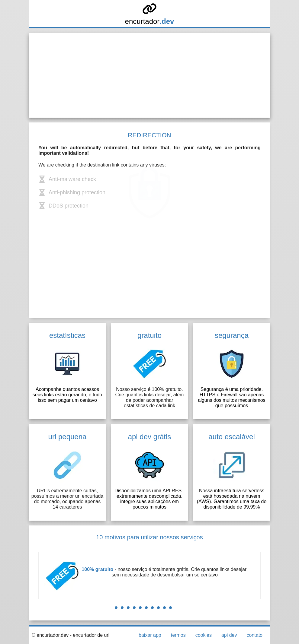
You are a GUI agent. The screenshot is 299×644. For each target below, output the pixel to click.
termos (178, 635)
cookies (204, 635)
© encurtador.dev (50, 635)
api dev (229, 635)
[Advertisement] (149, 75)
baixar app (150, 635)
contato (255, 635)
